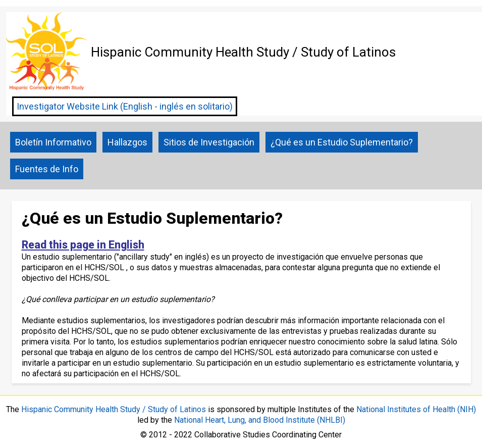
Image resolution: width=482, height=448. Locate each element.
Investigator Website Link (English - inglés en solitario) (125, 106)
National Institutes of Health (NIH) (416, 409)
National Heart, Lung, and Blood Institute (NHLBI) (260, 420)
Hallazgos (127, 142)
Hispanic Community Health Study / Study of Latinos (114, 409)
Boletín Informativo (53, 142)
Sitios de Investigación (209, 142)
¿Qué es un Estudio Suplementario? (342, 142)
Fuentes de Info (47, 169)
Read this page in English (83, 245)
